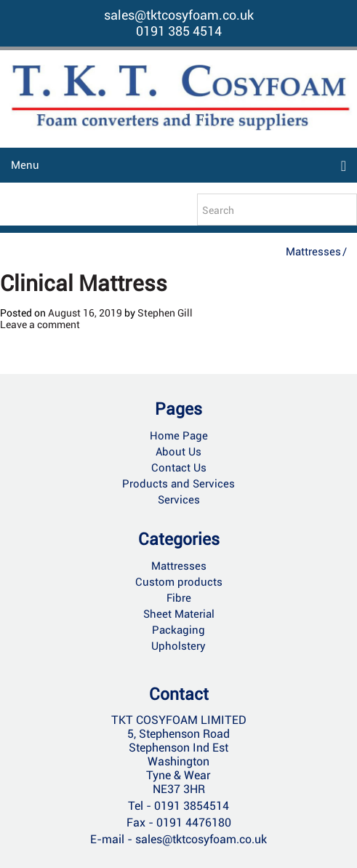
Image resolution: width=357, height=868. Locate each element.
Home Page (179, 436)
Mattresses (313, 252)
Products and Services (178, 484)
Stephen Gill (165, 313)
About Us (178, 452)
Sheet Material (179, 614)
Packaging (178, 630)
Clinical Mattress (84, 283)
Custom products (179, 582)
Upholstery (178, 646)
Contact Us (179, 468)
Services (179, 500)
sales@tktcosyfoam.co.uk (179, 15)
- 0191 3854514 (188, 806)
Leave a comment (40, 324)
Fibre (179, 598)
